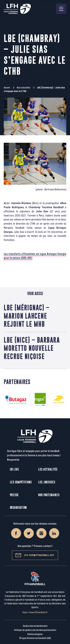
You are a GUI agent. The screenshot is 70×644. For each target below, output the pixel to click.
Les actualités (48, 469)
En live (14, 469)
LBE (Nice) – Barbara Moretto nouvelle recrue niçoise (32, 348)
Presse (14, 495)
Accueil (7, 88)
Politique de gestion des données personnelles (35, 630)
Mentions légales (35, 634)
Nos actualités (24, 88)
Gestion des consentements (35, 626)
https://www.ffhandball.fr (35, 612)
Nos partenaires (49, 495)
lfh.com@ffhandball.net (35, 555)
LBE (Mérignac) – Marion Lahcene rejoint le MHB (27, 316)
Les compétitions (21, 482)
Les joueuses (47, 482)
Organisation (18, 508)
